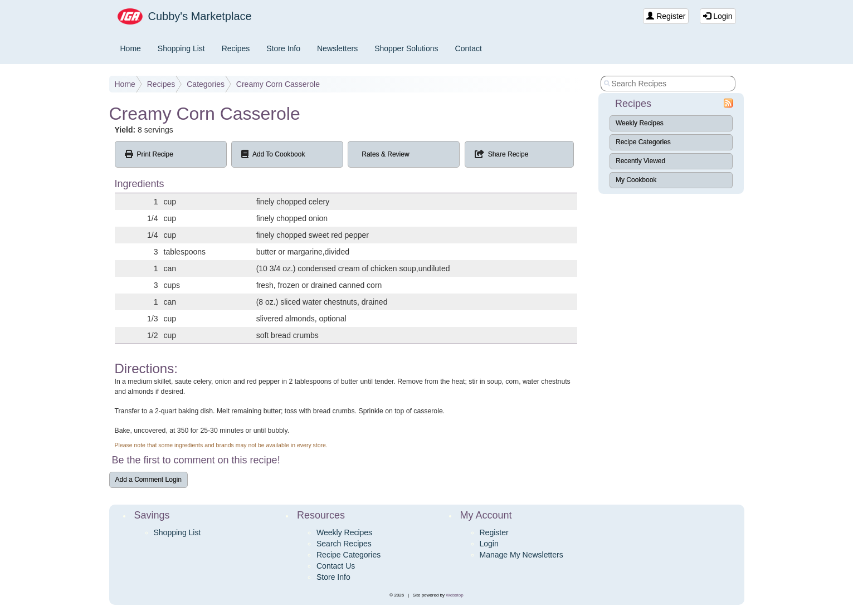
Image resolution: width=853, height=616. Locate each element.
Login (718, 16)
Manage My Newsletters (521, 555)
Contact (469, 48)
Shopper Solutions (406, 48)
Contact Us (336, 566)
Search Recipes (344, 544)
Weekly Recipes (640, 123)
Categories (206, 84)
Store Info (283, 48)
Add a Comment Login (148, 480)
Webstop (454, 595)
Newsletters (337, 48)
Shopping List (181, 48)
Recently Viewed (640, 161)
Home (131, 48)
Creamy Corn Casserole (278, 84)
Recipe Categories (643, 142)
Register (666, 16)
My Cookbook (636, 180)
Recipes (236, 48)
